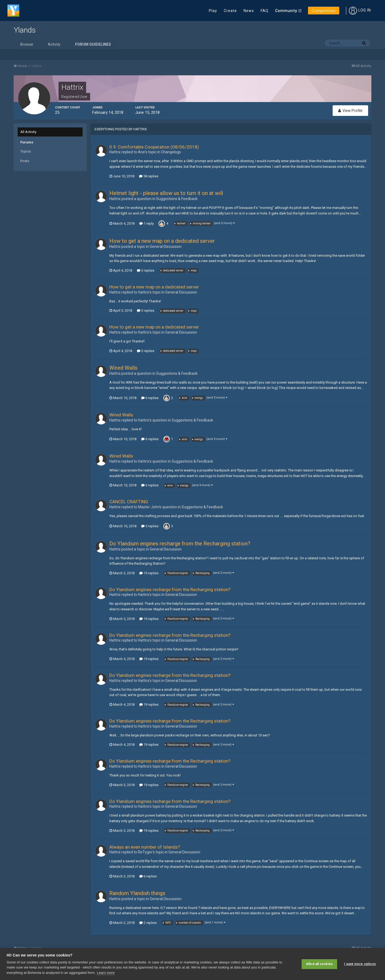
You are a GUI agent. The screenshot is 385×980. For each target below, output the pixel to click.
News (249, 11)
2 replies (148, 923)
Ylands (25, 30)
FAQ (265, 11)
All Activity (28, 132)
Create (230, 11)
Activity (54, 44)
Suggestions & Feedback (177, 199)
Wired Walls (123, 368)
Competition (324, 11)
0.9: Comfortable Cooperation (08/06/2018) (154, 147)
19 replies (149, 573)
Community (286, 11)
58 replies (149, 176)
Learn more (106, 973)
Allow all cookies (319, 964)
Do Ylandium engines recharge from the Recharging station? (180, 544)
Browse (27, 44)
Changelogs (171, 152)
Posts (25, 161)
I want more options (360, 964)
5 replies (150, 526)
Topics (26, 151)
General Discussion (166, 247)
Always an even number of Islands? (145, 847)
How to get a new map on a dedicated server (162, 241)
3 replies (146, 270)
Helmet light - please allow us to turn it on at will (166, 193)
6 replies (150, 398)
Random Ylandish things (137, 893)
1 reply (147, 223)
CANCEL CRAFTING (129, 502)
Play (213, 11)
